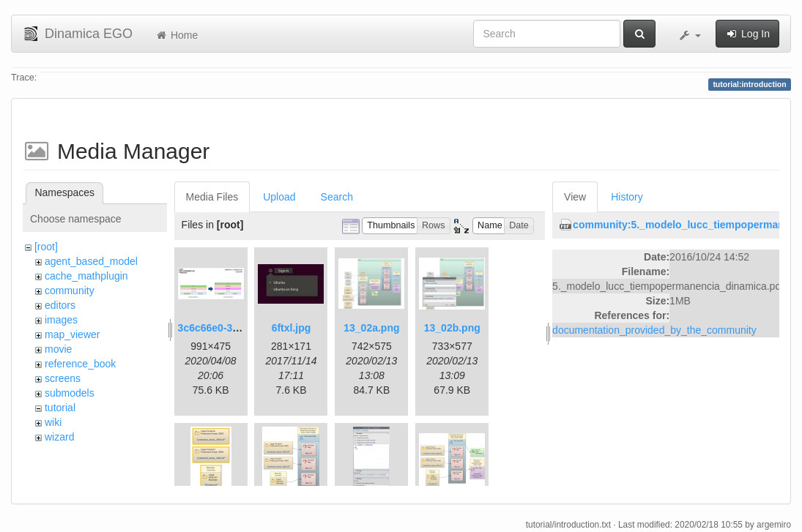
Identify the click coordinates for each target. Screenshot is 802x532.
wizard (59, 437)
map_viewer (72, 334)
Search (337, 197)
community (70, 291)
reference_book (80, 364)
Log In (747, 34)
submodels (70, 393)
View (575, 197)
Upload (279, 197)
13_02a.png (371, 328)
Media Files (212, 197)
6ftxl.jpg (292, 328)
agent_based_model (91, 261)
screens (63, 378)
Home (176, 35)
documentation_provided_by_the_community (654, 330)
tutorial (60, 408)
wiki (53, 422)
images (61, 320)
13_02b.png (452, 328)
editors (60, 305)
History (627, 197)
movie (58, 349)
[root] (46, 247)
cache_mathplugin (86, 276)
